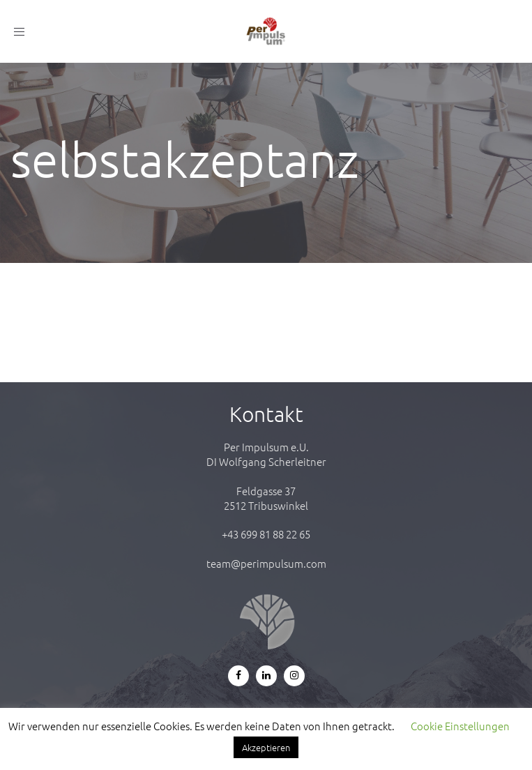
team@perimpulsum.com (266, 563)
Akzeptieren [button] (266, 747)
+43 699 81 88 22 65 (266, 534)
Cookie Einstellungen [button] (460, 726)
